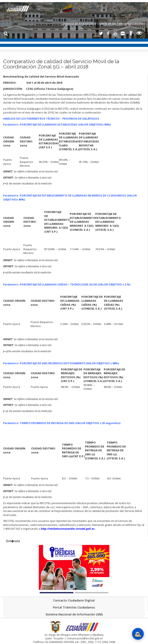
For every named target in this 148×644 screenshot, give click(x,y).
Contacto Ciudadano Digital (74, 600)
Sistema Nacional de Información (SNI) (74, 614)
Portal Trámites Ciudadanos (74, 607)
